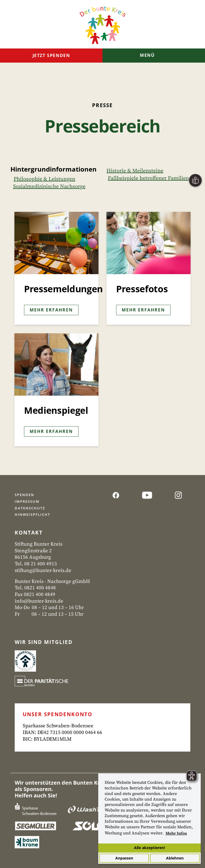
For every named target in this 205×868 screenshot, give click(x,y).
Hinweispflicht (32, 514)
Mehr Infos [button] (176, 833)
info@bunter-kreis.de (39, 601)
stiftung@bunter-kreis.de (43, 571)
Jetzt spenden (51, 55)
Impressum (27, 501)
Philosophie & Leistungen (44, 179)
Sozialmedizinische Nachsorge (49, 187)
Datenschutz (30, 508)
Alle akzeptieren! (149, 848)
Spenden (24, 495)
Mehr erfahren (51, 310)
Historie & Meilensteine (135, 171)
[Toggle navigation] (154, 56)
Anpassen (124, 858)
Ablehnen (175, 858)
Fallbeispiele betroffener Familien (148, 178)
